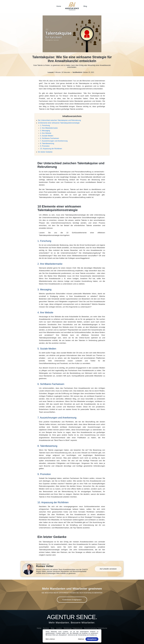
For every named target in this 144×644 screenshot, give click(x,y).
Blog (85, 6)
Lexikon (59, 628)
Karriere (46, 628)
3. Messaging (45, 131)
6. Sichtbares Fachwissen (50, 138)
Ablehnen (81, 639)
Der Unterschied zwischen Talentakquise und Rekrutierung (59, 120)
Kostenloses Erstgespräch (72, 600)
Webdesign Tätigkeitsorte (73, 628)
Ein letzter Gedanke (45, 152)
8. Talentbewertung (47, 143)
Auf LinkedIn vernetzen (108, 569)
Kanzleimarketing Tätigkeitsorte (96, 628)
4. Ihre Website (46, 133)
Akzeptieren (92, 639)
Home (59, 6)
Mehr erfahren (50, 639)
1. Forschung (45, 125)
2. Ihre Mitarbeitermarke (49, 128)
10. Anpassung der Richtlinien (51, 149)
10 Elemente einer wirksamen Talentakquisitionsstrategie (59, 123)
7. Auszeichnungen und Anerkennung (54, 141)
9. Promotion (45, 146)
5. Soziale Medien (47, 136)
